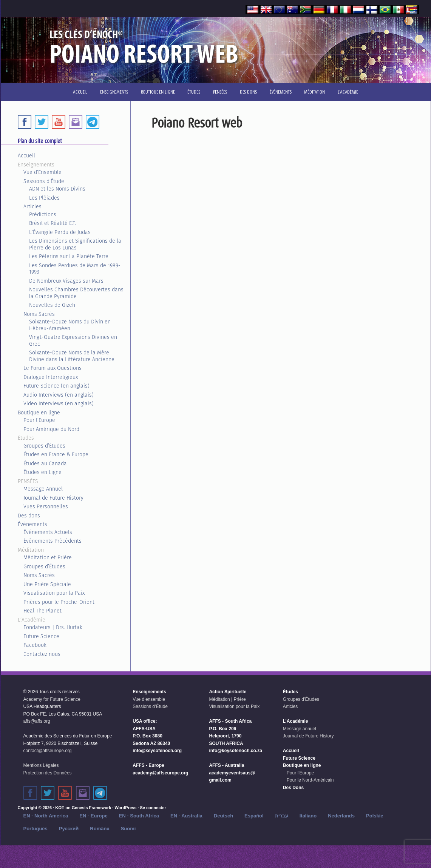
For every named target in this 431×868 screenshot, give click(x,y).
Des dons (29, 516)
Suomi (128, 829)
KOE (60, 808)
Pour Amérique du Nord (51, 429)
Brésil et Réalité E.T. (53, 223)
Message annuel (300, 729)
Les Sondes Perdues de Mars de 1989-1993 (75, 269)
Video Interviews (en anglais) (59, 403)
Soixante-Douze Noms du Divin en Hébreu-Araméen (70, 325)
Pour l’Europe (39, 420)
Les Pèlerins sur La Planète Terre (69, 256)
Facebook (35, 645)
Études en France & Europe (56, 454)
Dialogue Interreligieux (51, 377)
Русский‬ (69, 829)
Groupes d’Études (44, 446)
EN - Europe (93, 816)
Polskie (375, 816)
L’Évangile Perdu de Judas (60, 232)
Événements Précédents (53, 541)
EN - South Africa (139, 816)
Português (36, 829)
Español (254, 816)
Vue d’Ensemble (42, 172)
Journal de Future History (53, 498)
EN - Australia (186, 816)
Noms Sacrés (39, 314)
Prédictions (43, 214)
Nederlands (341, 816)
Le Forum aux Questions (53, 368)
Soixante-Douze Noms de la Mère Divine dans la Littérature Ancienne (72, 356)
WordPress (125, 808)
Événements (32, 524)
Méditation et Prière (48, 557)
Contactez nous (42, 654)
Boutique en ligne (39, 412)
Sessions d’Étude (44, 181)
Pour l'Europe (300, 773)
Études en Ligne (42, 472)
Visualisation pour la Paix (54, 593)
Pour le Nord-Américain (310, 780)
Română (100, 829)
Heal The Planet (42, 611)
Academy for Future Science (52, 699)
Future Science (41, 636)
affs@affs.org (37, 721)
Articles (32, 206)
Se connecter (153, 808)
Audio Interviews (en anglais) (59, 395)
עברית (282, 816)
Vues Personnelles (46, 506)
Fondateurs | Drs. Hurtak (53, 627)
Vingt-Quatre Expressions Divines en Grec (73, 340)
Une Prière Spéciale (47, 584)
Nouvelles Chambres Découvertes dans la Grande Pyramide (76, 293)
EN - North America (46, 816)
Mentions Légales (41, 765)
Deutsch (223, 816)
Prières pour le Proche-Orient (59, 602)
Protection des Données (48, 773)
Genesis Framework (92, 808)
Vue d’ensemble (149, 699)
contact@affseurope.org (48, 751)
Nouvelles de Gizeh (52, 305)
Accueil (26, 155)
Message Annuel (43, 489)
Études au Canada (45, 463)
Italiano (308, 816)
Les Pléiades (44, 198)
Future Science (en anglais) (56, 386)
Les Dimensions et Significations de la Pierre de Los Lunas (75, 244)
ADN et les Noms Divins (57, 189)
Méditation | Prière (227, 699)
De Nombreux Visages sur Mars (66, 281)
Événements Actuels (48, 532)
